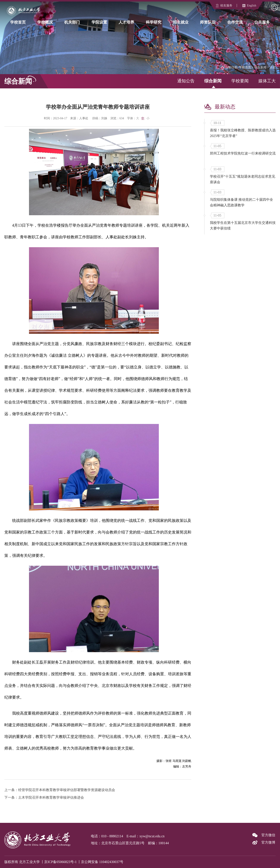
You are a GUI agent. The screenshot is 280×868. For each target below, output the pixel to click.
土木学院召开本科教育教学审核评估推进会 (51, 797)
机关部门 (72, 22)
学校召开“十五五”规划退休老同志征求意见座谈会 (243, 179)
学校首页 (18, 22)
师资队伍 (208, 22)
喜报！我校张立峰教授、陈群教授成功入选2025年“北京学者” (243, 133)
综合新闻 (260, 67)
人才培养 (126, 22)
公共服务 (262, 22)
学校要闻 (240, 81)
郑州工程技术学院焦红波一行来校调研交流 (243, 153)
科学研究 (154, 22)
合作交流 (235, 22)
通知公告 (186, 81)
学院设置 (99, 22)
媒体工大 (267, 81)
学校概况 (45, 22)
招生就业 (181, 22)
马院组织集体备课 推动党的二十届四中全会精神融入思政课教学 (241, 202)
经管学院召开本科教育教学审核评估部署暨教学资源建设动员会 (67, 790)
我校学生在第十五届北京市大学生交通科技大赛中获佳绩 (243, 225)
